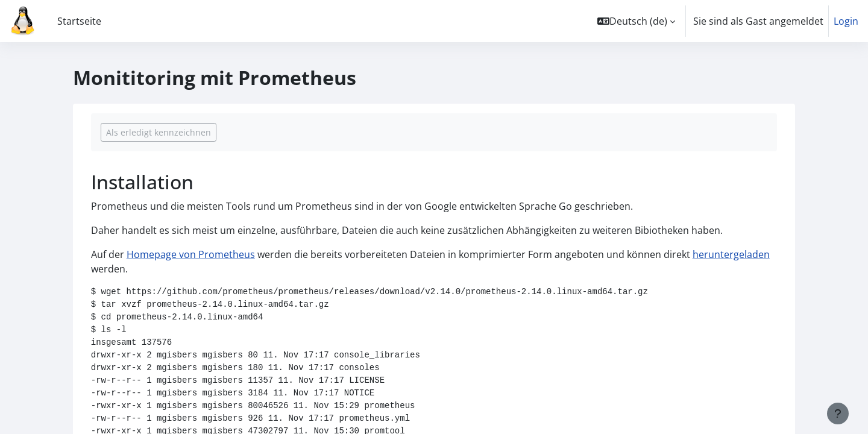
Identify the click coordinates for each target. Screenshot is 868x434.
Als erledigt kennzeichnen (159, 132)
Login (846, 21)
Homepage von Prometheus (191, 254)
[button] (636, 21)
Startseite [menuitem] (79, 21)
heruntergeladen (731, 254)
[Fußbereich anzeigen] (838, 414)
